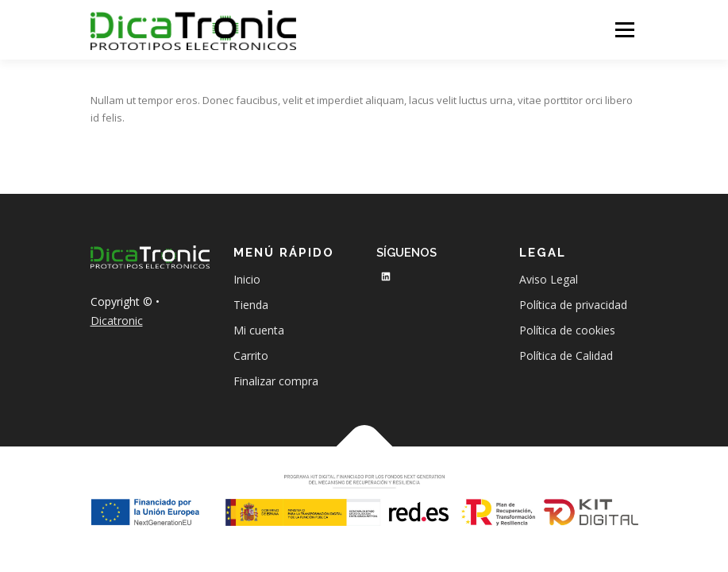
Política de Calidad (566, 356)
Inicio (247, 279)
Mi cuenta (259, 330)
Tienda (251, 305)
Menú (624, 29)
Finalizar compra (276, 381)
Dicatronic (117, 321)
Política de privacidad (573, 305)
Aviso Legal (549, 279)
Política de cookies (567, 330)
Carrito (251, 356)
